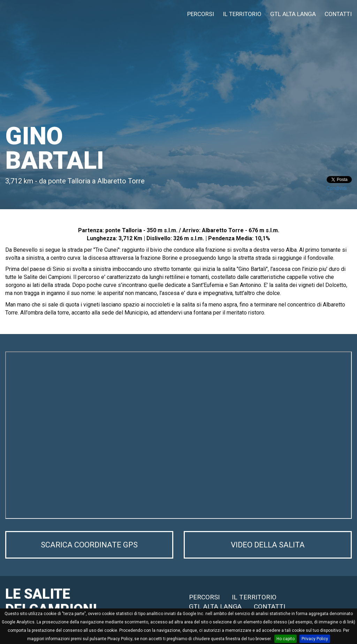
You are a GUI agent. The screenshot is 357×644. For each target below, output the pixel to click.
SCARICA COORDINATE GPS (89, 546)
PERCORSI (201, 14)
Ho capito (286, 639)
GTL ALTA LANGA (293, 14)
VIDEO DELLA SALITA (268, 546)
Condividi (337, 188)
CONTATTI (338, 14)
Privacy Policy (315, 639)
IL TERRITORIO (242, 14)
